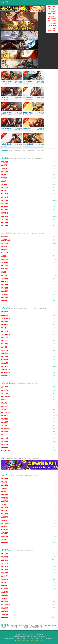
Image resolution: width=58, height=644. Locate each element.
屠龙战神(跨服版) (28, 97)
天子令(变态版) (28, 82)
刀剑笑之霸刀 (5, 97)
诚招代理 (27, 635)
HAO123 (9, 627)
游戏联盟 (5, 2)
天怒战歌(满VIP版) (7, 113)
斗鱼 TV (42, 627)
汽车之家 (37, 627)
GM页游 (37, 625)
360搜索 (21, 625)
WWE (33, 625)
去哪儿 (32, 627)
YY (29, 627)
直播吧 (26, 627)
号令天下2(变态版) (7, 82)
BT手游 (29, 625)
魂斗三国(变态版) (6, 144)
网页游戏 (46, 625)
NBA (25, 625)
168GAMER (21, 627)
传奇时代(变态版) (28, 144)
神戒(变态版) (27, 129)
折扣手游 (14, 627)
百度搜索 (11, 625)
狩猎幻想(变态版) (6, 129)
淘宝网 (41, 625)
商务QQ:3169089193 (37, 635)
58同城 (51, 625)
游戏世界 (16, 625)
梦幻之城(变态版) (28, 113)
